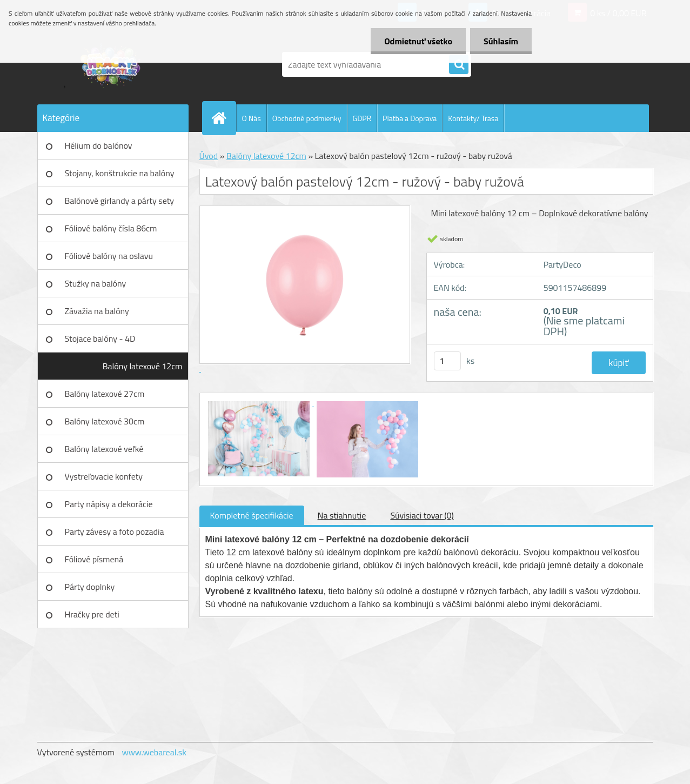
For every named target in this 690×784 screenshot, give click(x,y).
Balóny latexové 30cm (105, 421)
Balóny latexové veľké (104, 449)
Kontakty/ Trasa (473, 118)
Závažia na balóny (97, 311)
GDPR (362, 118)
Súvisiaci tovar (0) (422, 515)
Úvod (209, 156)
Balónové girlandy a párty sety (120, 201)
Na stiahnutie (342, 515)
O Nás (252, 118)
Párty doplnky (90, 587)
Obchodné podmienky (307, 118)
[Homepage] (224, 118)
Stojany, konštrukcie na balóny (120, 173)
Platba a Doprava (410, 118)
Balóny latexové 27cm (105, 394)
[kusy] (447, 361)
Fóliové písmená (94, 559)
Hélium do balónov (99, 145)
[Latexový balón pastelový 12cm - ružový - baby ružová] (260, 403)
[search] (459, 65)
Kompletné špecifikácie (252, 515)
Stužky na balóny (96, 283)
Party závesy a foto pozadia (115, 531)
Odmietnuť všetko (418, 41)
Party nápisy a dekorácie (109, 504)
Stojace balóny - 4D (100, 338)
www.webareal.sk (154, 752)
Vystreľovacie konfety (104, 476)
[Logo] (112, 64)
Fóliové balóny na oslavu (109, 256)
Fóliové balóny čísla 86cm (111, 228)
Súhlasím (501, 41)
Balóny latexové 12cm (143, 366)
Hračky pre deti (92, 614)
